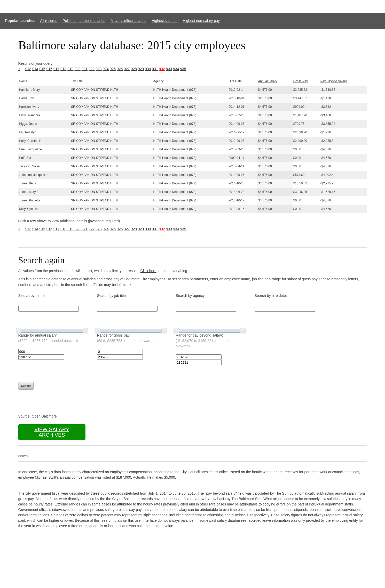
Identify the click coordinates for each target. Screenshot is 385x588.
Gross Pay (301, 81)
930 (148, 69)
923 (99, 69)
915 (42, 69)
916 (49, 69)
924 (106, 69)
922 (92, 69)
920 (78, 69)
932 (162, 69)
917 (56, 69)
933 (169, 69)
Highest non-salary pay (201, 21)
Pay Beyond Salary (334, 81)
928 (134, 69)
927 (127, 69)
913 (28, 69)
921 (85, 69)
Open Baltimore (44, 416)
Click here (148, 271)
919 (70, 69)
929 (141, 69)
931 (155, 69)
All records (49, 21)
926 (120, 69)
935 (183, 69)
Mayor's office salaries (128, 21)
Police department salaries (84, 21)
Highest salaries (164, 21)
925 (113, 69)
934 (176, 69)
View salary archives (52, 432)
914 (35, 69)
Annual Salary (268, 81)
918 (63, 69)
